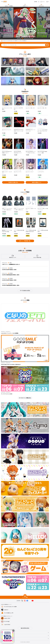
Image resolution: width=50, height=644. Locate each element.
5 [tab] (23, 38)
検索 (47, 45)
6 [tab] (24, 38)
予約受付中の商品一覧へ (13, 182)
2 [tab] (18, 38)
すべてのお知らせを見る (25, 291)
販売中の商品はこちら (37, 182)
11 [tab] (30, 38)
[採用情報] (35, 2)
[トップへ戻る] (25, 596)
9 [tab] (28, 38)
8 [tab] (27, 38)
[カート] (39, 2)
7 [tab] (26, 38)
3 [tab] (20, 38)
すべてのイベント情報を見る (25, 398)
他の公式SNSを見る (25, 628)
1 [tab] (17, 38)
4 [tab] (21, 38)
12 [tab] (32, 38)
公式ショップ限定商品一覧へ (25, 241)
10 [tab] (29, 38)
